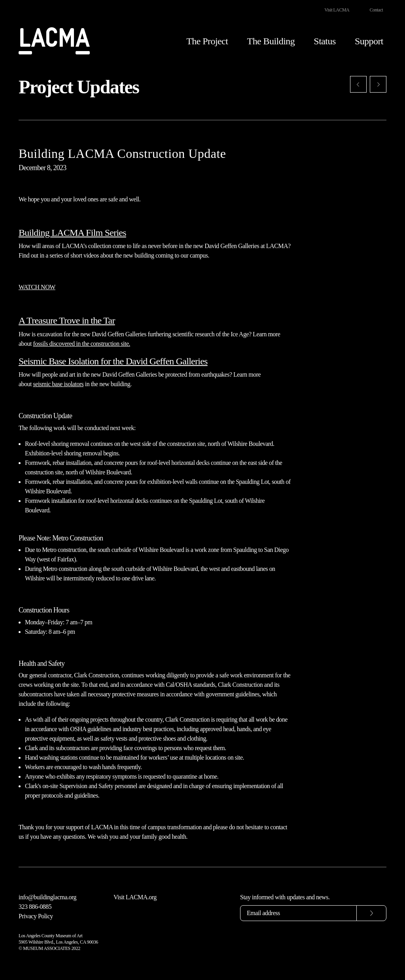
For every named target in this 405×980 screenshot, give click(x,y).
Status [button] (325, 41)
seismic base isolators (59, 384)
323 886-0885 (35, 907)
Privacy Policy (36, 916)
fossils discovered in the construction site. (82, 344)
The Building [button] (271, 41)
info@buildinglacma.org (47, 897)
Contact (376, 10)
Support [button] (369, 41)
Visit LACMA (337, 10)
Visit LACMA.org (135, 897)
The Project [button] (207, 41)
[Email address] (298, 913)
